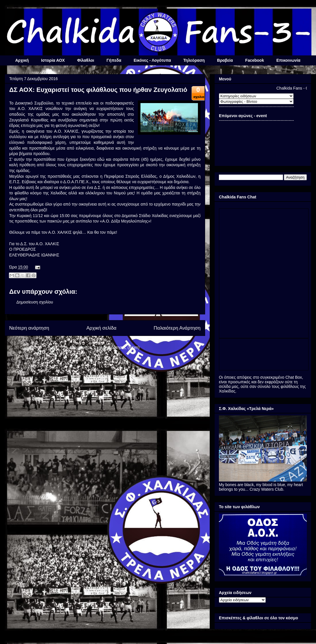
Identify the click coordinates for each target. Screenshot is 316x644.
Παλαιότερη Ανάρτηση (177, 328)
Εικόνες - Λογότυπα (152, 60)
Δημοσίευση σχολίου (35, 302)
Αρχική (22, 60)
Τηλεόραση (194, 60)
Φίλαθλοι (85, 60)
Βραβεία (225, 60)
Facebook (255, 60)
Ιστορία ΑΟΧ (53, 60)
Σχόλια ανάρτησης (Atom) (117, 347)
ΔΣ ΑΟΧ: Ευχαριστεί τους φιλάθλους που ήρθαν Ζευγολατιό (98, 90)
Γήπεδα (114, 60)
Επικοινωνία (288, 60)
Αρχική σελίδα (102, 328)
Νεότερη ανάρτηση (29, 328)
